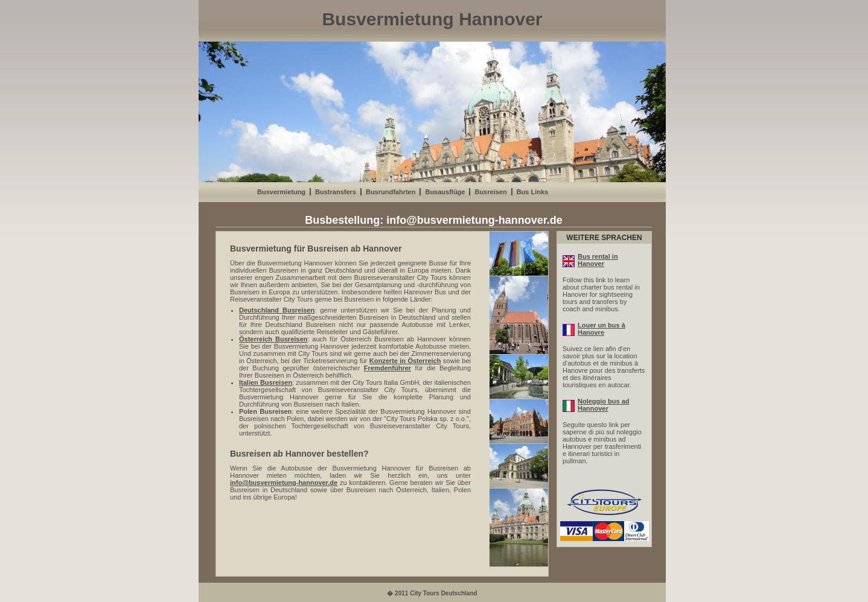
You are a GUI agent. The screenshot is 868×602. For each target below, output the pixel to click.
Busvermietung (281, 192)
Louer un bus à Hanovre (594, 329)
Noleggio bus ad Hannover (596, 405)
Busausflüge (445, 192)
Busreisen (490, 192)
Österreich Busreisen (273, 339)
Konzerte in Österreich (405, 361)
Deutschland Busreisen (277, 310)
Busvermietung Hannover (432, 19)
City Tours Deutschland (444, 593)
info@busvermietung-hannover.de (474, 220)
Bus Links (533, 192)
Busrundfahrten (391, 192)
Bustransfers (336, 192)
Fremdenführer (388, 368)
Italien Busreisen (266, 382)
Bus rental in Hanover (590, 260)
